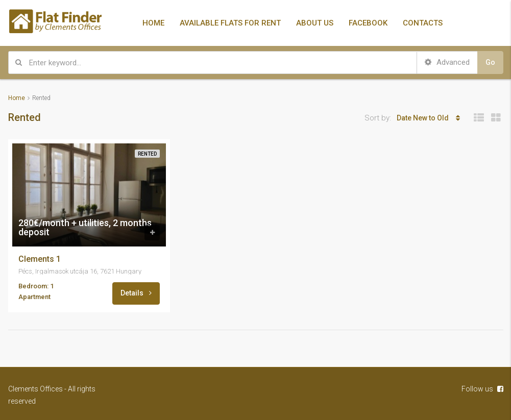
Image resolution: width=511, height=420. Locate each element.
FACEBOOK (368, 23)
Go (490, 62)
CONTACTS (423, 23)
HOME (153, 23)
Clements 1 (40, 259)
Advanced (447, 62)
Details (136, 293)
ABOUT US (315, 23)
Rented (147, 154)
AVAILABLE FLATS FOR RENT (230, 23)
